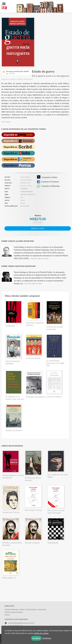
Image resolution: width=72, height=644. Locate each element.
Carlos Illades (9, 79)
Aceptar (36, 638)
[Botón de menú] (5, 4)
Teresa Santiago (25, 79)
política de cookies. (41, 633)
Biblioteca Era (25, 183)
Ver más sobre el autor (40, 258)
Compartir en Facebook (48, 182)
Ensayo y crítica (26, 186)
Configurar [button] (47, 638)
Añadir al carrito (38, 228)
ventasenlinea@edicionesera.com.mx (21, 623)
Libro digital (6, 122)
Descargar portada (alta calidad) (16, 72)
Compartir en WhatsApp (48, 186)
